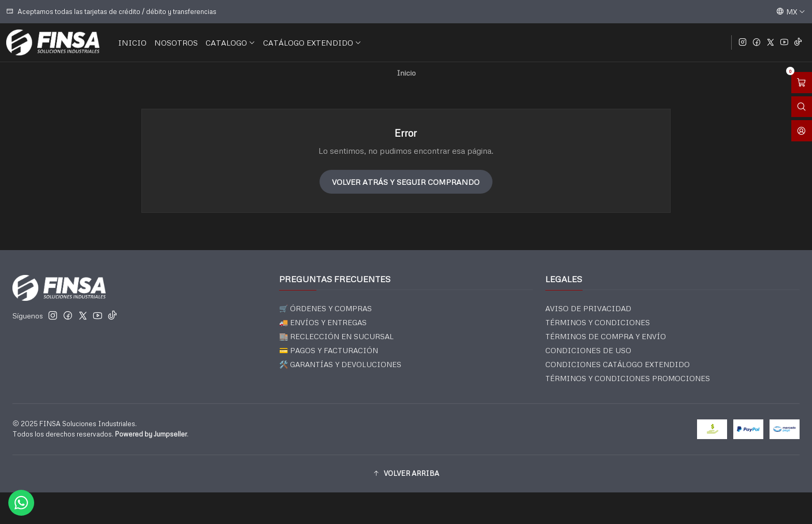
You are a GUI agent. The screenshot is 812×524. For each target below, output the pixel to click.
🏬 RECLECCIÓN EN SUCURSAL (336, 336)
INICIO (132, 42)
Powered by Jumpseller (151, 434)
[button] (406, 474)
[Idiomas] (791, 11)
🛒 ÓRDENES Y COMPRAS (325, 308)
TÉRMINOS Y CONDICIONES (598, 322)
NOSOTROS (176, 42)
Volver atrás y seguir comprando (406, 182)
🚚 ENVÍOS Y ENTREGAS (323, 322)
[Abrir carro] (802, 83)
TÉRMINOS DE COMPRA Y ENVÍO (606, 336)
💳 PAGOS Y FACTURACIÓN (329, 350)
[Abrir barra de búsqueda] (802, 107)
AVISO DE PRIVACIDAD (588, 308)
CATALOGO (230, 42)
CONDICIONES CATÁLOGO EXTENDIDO (618, 364)
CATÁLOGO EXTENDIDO (312, 42)
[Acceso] (802, 131)
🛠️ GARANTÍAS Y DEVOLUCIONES (340, 364)
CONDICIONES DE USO (588, 350)
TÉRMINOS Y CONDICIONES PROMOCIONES (628, 378)
